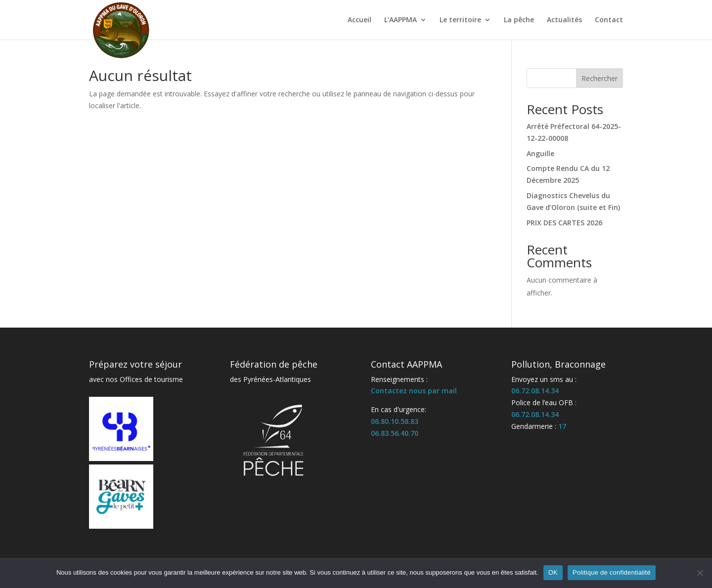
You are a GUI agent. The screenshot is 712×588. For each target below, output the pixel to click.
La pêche (519, 20)
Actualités (564, 20)
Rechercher (600, 78)
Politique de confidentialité (612, 572)
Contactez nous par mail (414, 391)
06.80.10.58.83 (395, 421)
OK (553, 572)
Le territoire (460, 20)
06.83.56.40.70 (395, 433)
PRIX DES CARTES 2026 (564, 223)
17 (562, 426)
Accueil (359, 20)
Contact (609, 20)
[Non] (700, 573)
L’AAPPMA (400, 20)
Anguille (540, 153)
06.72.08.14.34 (535, 391)
